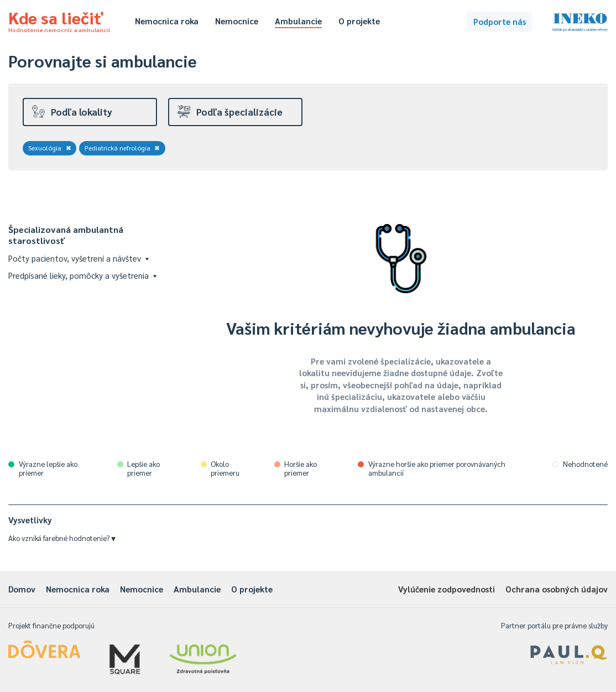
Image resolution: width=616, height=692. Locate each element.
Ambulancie (298, 21)
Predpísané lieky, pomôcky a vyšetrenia (82, 275)
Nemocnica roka (167, 21)
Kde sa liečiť (59, 20)
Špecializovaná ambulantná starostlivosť (66, 235)
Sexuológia (50, 148)
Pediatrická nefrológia (122, 148)
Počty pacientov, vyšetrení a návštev (79, 258)
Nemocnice (237, 21)
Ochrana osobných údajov (557, 589)
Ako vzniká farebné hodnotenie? (62, 538)
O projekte (359, 21)
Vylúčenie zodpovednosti (447, 589)
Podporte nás (500, 21)
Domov (22, 589)
